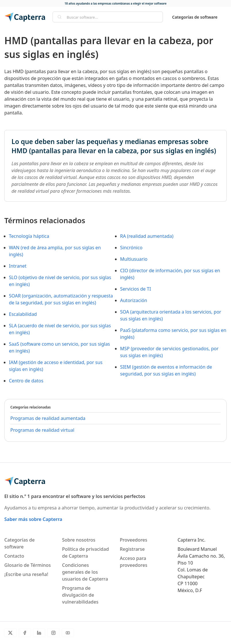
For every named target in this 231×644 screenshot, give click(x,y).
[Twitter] (10, 633)
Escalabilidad (23, 314)
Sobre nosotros (79, 540)
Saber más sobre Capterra (33, 519)
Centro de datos (26, 381)
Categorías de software (195, 17)
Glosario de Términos (28, 565)
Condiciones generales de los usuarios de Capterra (85, 572)
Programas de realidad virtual (42, 430)
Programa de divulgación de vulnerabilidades (80, 595)
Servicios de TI (135, 289)
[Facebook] (25, 633)
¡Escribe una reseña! (26, 574)
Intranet (18, 266)
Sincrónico (131, 248)
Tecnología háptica (29, 236)
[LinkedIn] (39, 633)
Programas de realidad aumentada (48, 418)
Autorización (134, 300)
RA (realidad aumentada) (147, 236)
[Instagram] (53, 633)
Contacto (14, 556)
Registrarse (132, 549)
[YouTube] (68, 633)
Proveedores (134, 540)
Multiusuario (134, 259)
